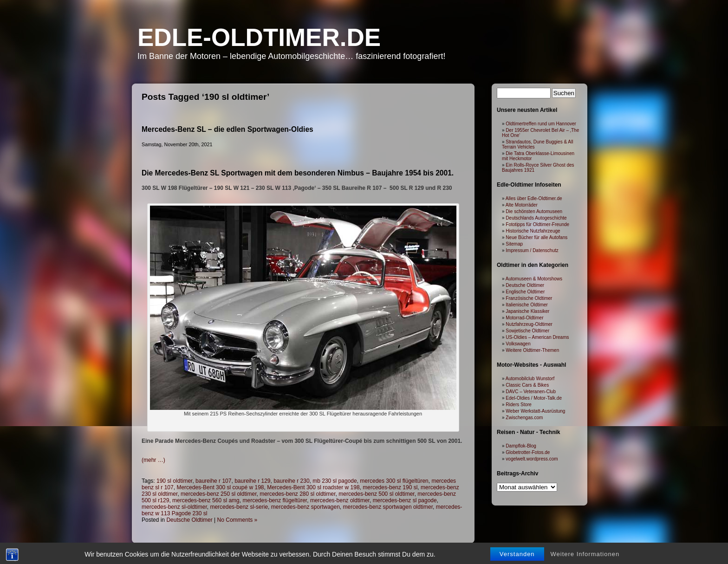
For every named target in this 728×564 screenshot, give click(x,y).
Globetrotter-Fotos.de (528, 452)
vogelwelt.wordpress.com (532, 459)
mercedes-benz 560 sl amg (206, 500)
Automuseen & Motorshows (534, 279)
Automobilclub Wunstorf (530, 379)
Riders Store (519, 405)
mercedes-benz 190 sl (390, 487)
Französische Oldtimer (529, 298)
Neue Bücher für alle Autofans (536, 237)
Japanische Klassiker (527, 311)
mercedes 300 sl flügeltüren (394, 481)
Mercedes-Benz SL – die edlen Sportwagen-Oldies (227, 129)
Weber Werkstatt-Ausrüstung (535, 411)
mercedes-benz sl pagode (405, 500)
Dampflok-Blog (521, 446)
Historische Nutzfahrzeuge (533, 231)
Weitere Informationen (585, 559)
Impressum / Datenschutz (532, 250)
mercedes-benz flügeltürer (275, 500)
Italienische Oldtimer (527, 305)
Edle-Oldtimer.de (259, 37)
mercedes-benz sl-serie (239, 507)
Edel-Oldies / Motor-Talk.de (534, 398)
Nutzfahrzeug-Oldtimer (529, 324)
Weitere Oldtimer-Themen (532, 350)
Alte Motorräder (522, 205)
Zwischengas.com (524, 418)
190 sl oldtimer (174, 481)
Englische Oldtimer (525, 292)
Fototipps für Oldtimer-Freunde (537, 224)
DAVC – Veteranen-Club (531, 392)
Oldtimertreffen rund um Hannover (541, 124)
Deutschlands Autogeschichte (536, 218)
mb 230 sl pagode (335, 481)
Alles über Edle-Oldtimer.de (534, 198)
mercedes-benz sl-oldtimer (174, 507)
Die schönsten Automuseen (534, 211)
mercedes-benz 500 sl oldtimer (376, 494)
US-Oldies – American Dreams (537, 337)
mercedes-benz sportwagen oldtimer (388, 507)
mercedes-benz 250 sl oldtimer (218, 494)
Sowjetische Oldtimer (527, 331)
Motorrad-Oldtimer (524, 318)
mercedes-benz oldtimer (340, 500)
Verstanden (517, 559)
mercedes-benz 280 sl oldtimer (297, 494)
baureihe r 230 (291, 481)
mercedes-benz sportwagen (305, 507)
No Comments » (237, 520)
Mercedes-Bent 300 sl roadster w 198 (313, 487)
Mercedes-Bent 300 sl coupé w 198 (220, 487)
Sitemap (514, 244)
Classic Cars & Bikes (527, 385)
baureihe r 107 (213, 481)
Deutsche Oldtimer (189, 520)
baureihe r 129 (252, 481)
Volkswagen (518, 344)
